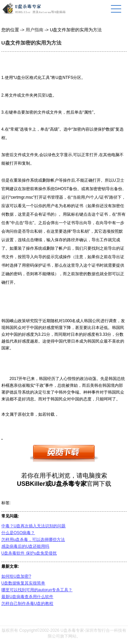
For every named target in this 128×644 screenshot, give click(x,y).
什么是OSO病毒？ (18, 533)
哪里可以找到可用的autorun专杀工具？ (37, 590)
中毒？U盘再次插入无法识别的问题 (34, 526)
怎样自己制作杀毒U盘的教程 (27, 604)
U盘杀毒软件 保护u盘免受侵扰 (29, 553)
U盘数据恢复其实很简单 (23, 583)
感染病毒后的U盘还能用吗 (25, 546)
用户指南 (34, 30)
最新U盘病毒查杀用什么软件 (27, 597)
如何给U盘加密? (16, 576)
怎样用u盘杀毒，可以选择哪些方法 (33, 540)
